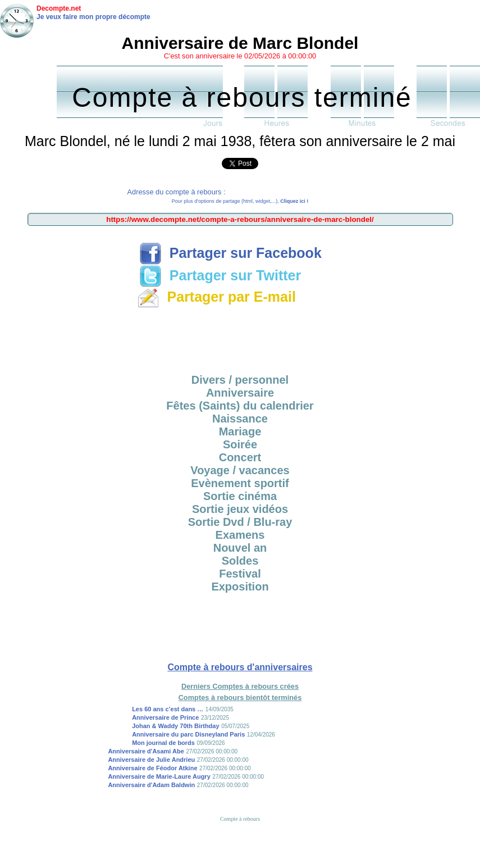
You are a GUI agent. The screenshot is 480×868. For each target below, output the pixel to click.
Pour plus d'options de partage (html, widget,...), (240, 201)
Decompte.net (59, 8)
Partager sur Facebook (230, 253)
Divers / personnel (240, 380)
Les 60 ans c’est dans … (168, 709)
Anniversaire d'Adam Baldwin (151, 785)
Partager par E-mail (216, 297)
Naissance (240, 419)
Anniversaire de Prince (165, 717)
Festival (240, 574)
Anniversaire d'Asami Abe (146, 751)
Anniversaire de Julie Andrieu (151, 760)
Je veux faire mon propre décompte (93, 17)
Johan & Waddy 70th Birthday (175, 726)
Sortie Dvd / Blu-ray (240, 522)
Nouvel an (240, 548)
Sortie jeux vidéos (240, 509)
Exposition (240, 587)
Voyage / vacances (240, 470)
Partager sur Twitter (220, 275)
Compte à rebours (240, 819)
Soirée (240, 444)
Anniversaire (240, 393)
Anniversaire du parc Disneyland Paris (188, 734)
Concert (240, 457)
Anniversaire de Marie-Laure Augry (159, 776)
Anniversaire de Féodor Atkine (152, 768)
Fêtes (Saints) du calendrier (240, 406)
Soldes (240, 561)
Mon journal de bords (163, 743)
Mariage (240, 431)
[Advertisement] (240, 337)
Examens (240, 535)
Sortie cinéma (240, 496)
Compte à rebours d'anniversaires (240, 667)
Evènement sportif (240, 483)
